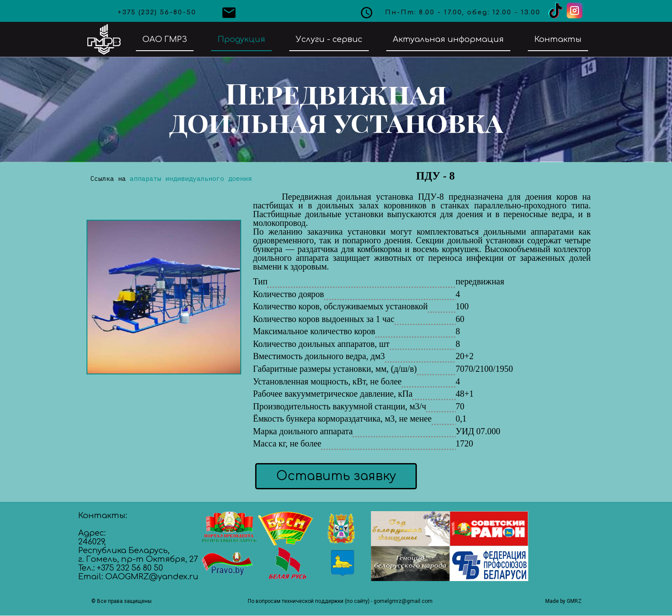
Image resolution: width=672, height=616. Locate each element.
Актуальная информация (448, 39)
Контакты (558, 39)
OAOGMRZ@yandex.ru (152, 577)
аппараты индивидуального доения (191, 178)
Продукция (241, 39)
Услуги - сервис (329, 39)
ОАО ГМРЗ (165, 39)
